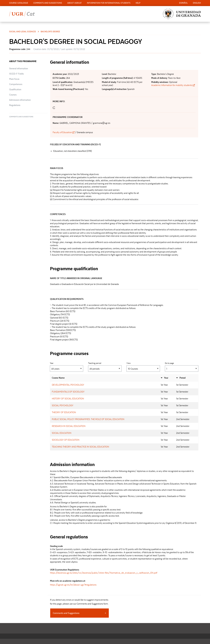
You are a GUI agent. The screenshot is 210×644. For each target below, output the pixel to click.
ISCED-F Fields (16, 74)
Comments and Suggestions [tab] (66, 613)
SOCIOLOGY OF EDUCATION (66, 440)
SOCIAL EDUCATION (62, 433)
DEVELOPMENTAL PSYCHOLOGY (68, 385)
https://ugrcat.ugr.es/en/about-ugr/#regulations (73, 585)
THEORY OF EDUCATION (64, 412)
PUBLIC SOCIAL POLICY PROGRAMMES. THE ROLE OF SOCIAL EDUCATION (88, 419)
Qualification (15, 89)
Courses (13, 95)
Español (183, 3)
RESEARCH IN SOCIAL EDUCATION (69, 426)
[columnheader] (105, 378)
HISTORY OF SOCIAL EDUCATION (68, 399)
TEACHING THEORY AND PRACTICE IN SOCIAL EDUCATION (80, 447)
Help (138, 3)
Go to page (182, 367)
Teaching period (105, 367)
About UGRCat (74, 3)
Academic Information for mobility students (173, 85)
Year (67, 367)
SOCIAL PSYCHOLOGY (63, 405)
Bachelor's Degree (50, 32)
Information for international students (109, 3)
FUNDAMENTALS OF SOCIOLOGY (68, 392)
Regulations (15, 105)
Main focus (14, 79)
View (143, 367)
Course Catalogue (19, 3)
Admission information (20, 100)
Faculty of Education (64, 132)
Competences (16, 84)
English (197, 3)
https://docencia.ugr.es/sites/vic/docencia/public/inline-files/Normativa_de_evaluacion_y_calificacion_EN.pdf (104, 573)
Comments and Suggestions (48, 3)
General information (19, 68)
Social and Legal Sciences (23, 32)
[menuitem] (19, 3)
